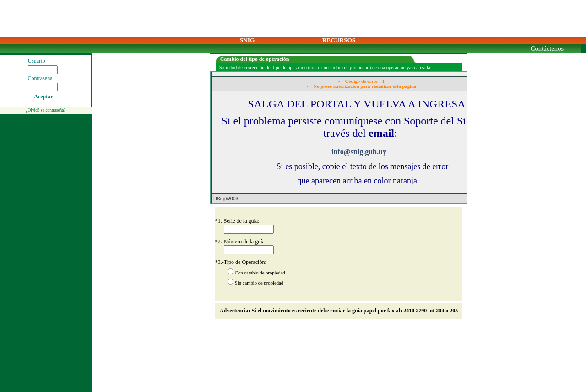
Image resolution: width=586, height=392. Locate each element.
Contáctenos (547, 48)
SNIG (247, 40)
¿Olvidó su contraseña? (46, 110)
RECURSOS (339, 40)
